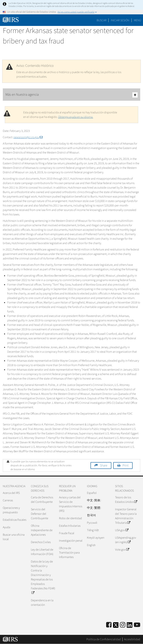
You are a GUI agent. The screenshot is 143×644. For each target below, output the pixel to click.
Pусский (92, 523)
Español (92, 493)
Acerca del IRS (11, 493)
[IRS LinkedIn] (130, 626)
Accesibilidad (132, 639)
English (91, 545)
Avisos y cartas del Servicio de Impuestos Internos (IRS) (71, 504)
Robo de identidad (70, 518)
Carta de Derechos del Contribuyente (42, 500)
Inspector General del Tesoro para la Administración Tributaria (126, 516)
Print (125, 466)
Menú (138, 20)
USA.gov (122, 530)
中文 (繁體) (94, 508)
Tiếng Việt (93, 530)
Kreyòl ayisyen (96, 538)
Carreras (8, 500)
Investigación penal (71, 541)
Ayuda (7, 527)
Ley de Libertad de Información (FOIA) (42, 552)
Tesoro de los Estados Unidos (126, 500)
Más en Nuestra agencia (71, 95)
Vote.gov (122, 550)
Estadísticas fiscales (15, 520)
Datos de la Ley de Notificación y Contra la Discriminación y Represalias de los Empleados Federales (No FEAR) (43, 577)
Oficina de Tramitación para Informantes (69, 553)
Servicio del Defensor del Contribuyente (40, 514)
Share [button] (104, 466)
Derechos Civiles (41, 542)
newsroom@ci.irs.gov (28, 137)
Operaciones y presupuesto (11, 510)
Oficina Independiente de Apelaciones (42, 530)
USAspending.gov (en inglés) (126, 540)
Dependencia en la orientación (42, 603)
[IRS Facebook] (109, 625)
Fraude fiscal (67, 533)
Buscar (102, 20)
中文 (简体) (94, 500)
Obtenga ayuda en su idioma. (76, 117)
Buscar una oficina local (14, 537)
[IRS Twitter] (116, 626)
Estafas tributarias (70, 526)
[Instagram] (123, 625)
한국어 (91, 515)
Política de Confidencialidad (104, 639)
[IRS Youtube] (137, 625)
